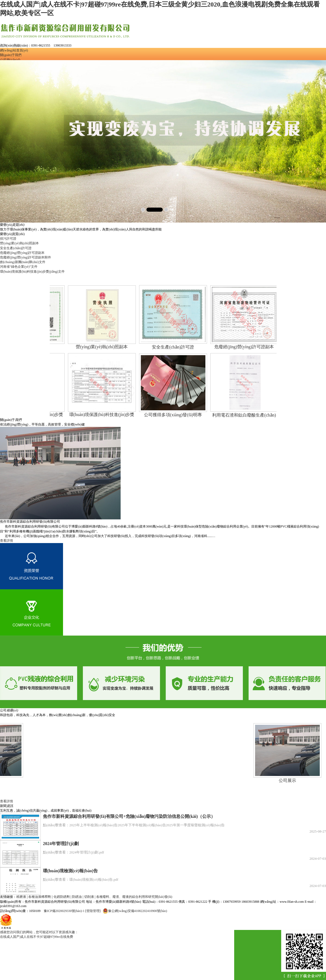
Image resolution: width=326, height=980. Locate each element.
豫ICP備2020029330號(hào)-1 (64, 911)
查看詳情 (7, 541)
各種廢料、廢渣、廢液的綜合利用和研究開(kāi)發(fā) (134, 897)
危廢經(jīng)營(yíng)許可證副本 (22, 253)
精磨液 (21, 897)
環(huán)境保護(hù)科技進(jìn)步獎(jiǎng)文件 (32, 272)
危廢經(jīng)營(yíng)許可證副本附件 (26, 257)
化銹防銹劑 (62, 897)
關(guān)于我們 (11, 55)
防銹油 (77, 897)
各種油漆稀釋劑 (40, 897)
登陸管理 (93, 911)
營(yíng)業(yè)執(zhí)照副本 (19, 243)
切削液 (89, 897)
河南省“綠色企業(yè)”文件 (19, 267)
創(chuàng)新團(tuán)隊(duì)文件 (23, 262)
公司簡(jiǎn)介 (10, 60)
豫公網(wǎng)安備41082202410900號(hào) (135, 911)
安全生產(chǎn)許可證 (16, 248)
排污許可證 (8, 239)
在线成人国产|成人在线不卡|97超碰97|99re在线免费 (37, 937)
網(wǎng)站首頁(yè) (14, 50)
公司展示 (284, 780)
